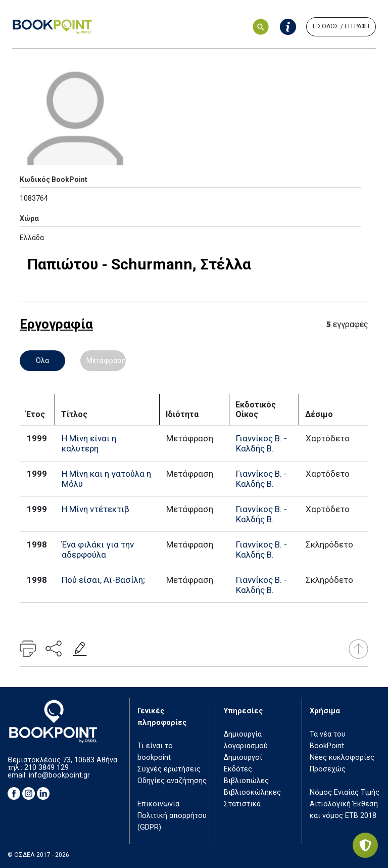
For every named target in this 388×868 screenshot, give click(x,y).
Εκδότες (238, 769)
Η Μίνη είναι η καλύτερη (89, 443)
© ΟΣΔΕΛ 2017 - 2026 (38, 855)
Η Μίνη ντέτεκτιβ (95, 509)
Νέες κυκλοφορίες (342, 758)
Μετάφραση (106, 360)
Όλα (42, 360)
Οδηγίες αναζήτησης (172, 781)
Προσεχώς (328, 769)
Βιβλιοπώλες (246, 781)
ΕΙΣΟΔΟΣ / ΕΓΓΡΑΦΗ (341, 26)
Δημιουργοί (243, 758)
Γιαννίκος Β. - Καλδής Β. (261, 443)
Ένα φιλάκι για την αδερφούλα (98, 550)
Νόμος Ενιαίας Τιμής (345, 792)
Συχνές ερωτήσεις (169, 769)
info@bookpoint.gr (59, 775)
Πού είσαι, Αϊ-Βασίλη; (103, 580)
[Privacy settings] (365, 845)
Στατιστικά (242, 804)
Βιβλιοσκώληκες (252, 792)
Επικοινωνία (158, 804)
